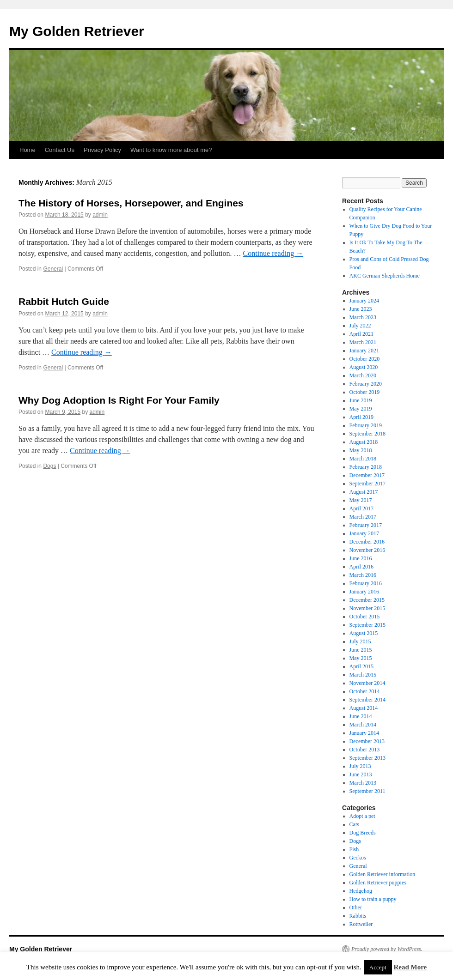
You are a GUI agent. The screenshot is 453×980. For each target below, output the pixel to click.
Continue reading (273, 253)
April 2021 (361, 334)
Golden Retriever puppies (378, 883)
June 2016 (361, 558)
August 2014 (364, 708)
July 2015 (360, 641)
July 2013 (360, 766)
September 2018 (367, 434)
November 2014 (367, 683)
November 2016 (367, 550)
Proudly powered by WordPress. (387, 949)
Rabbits (358, 916)
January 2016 (364, 592)
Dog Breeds (363, 833)
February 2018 (366, 467)
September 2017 (367, 484)
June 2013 (361, 774)
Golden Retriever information (383, 874)
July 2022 (360, 326)
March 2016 (363, 575)
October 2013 (365, 750)
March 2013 (363, 783)
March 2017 (363, 517)
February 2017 (366, 525)
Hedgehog (361, 891)
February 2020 (366, 384)
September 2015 (367, 625)
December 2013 (367, 741)
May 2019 (361, 409)
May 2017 (361, 500)
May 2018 (361, 450)
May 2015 (361, 658)
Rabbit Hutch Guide (64, 301)
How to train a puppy (373, 899)
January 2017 (364, 533)
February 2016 (366, 583)
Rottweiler (361, 924)
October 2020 (365, 359)
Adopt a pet (362, 816)
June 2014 (361, 716)
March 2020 (363, 375)
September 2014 (367, 700)
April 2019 (361, 417)
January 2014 (364, 733)
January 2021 (364, 351)
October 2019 (365, 392)
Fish (354, 849)
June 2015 (361, 650)
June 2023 (361, 309)
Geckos (358, 858)
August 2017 (364, 492)
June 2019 (361, 400)
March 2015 (363, 675)
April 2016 (361, 567)
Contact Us (60, 150)
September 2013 (367, 758)
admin (100, 215)
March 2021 (363, 342)
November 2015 (367, 608)
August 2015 (364, 633)
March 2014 (363, 725)
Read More (410, 967)
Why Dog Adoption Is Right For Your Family (119, 400)
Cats (354, 824)
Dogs (49, 466)
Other (356, 907)
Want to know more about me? (171, 150)
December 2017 (367, 475)
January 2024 (364, 301)
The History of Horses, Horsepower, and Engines (131, 203)
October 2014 (365, 691)
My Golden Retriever (77, 31)
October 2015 (365, 617)
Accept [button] (378, 967)
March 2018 (363, 459)
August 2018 (364, 442)
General (53, 269)
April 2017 (361, 508)
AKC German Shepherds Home (385, 276)
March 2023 (363, 317)
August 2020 (364, 367)
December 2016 (367, 542)
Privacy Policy (102, 150)
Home (28, 150)
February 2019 (366, 425)
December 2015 (367, 600)
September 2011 (367, 791)
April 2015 (361, 666)
